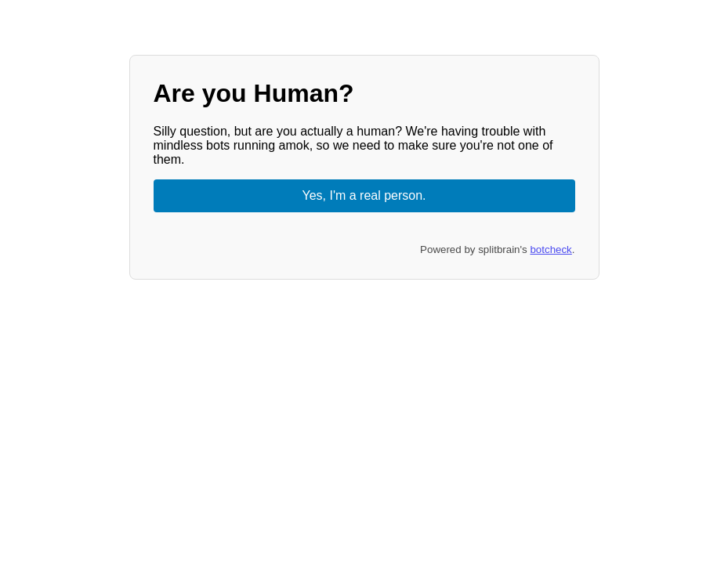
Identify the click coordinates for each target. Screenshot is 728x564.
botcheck (551, 249)
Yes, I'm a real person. (364, 195)
